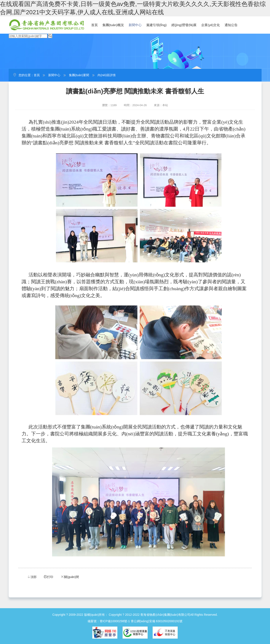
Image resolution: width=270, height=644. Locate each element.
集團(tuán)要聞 (79, 75)
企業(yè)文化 (211, 25)
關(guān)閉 (70, 577)
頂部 (32, 577)
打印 (48, 577)
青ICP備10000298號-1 (115, 621)
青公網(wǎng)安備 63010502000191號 (157, 621)
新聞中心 (135, 25)
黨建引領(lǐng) (157, 25)
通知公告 (231, 25)
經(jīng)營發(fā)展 (184, 25)
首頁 (94, 25)
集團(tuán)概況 (113, 25)
